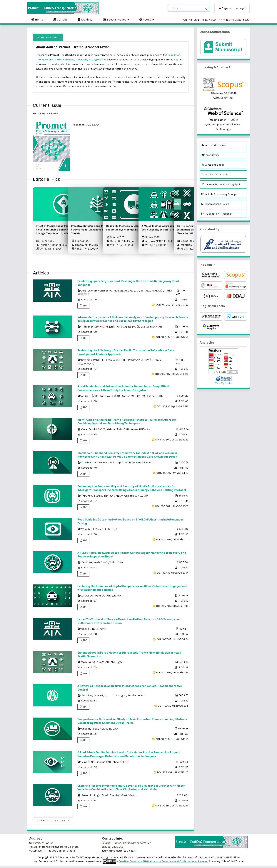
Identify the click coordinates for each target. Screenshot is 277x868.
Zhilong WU (117, 665)
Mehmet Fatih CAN (118, 432)
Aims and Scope (213, 165)
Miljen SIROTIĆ (114, 329)
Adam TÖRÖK (155, 398)
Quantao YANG (119, 798)
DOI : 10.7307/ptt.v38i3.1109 (172, 608)
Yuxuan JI (101, 532)
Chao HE (87, 731)
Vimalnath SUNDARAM (135, 498)
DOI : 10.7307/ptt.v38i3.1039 (172, 509)
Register (225, 8)
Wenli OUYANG (103, 598)
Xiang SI (121, 698)
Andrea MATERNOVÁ (134, 398)
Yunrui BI (87, 698)
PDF (85, 308)
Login (241, 8)
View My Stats (223, 383)
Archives (85, 19)
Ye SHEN (98, 698)
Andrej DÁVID (89, 398)
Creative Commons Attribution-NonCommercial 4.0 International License (163, 864)
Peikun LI (87, 798)
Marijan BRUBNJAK (93, 329)
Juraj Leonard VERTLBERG (97, 293)
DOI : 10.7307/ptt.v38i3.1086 (172, 808)
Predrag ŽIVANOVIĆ (140, 362)
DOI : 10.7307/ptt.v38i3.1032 (172, 442)
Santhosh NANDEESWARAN (98, 465)
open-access (144, 860)
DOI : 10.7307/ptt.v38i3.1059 (172, 741)
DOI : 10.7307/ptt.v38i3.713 (173, 409)
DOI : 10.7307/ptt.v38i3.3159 (172, 339)
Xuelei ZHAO (101, 565)
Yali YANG (87, 565)
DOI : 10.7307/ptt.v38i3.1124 (172, 642)
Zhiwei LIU (87, 598)
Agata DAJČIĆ (133, 329)
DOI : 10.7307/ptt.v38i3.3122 (172, 307)
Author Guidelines (214, 145)
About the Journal (48, 38)
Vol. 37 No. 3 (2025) (49, 250)
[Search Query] (186, 8)
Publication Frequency (217, 214)
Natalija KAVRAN (152, 329)
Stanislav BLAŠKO (110, 398)
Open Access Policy (215, 204)
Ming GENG (88, 764)
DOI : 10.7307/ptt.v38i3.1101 (173, 575)
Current (60, 19)
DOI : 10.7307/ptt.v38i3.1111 (173, 708)
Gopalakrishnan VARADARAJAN (135, 465)
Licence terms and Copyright (221, 184)
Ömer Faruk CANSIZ (93, 432)
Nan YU (112, 532)
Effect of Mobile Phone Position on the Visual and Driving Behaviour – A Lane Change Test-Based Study (59, 231)
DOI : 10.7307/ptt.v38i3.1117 (173, 775)
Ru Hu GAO (112, 731)
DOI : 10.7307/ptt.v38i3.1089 (172, 376)
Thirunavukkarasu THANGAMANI (101, 498)
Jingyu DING (101, 798)
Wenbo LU (135, 798)
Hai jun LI (99, 731)
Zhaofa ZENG (120, 764)
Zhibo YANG (116, 565)
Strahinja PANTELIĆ (93, 362)
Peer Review (210, 155)
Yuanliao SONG (136, 698)
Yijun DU (110, 698)
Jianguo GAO (104, 764)
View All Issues (53, 823)
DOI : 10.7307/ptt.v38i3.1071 (172, 542)
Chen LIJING (89, 631)
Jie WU (117, 598)
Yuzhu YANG (88, 665)
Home (37, 19)
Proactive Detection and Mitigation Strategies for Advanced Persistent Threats (93, 231)
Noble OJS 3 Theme (232, 864)
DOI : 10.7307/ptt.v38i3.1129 (172, 475)
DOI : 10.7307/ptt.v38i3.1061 (172, 675)
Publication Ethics (215, 175)
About (146, 19)
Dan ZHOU (103, 665)
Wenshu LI (88, 532)
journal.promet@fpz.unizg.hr (119, 853)
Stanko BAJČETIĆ (117, 362)
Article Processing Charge (219, 194)
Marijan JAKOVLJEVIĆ (126, 293)
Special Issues (115, 19)
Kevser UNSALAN (140, 432)
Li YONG (102, 631)
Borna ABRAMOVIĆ (152, 293)
